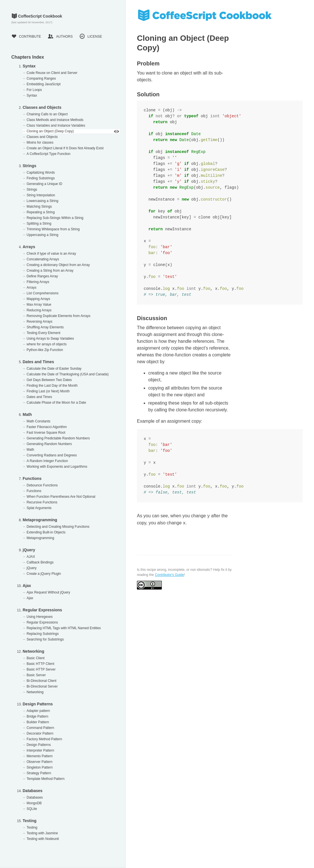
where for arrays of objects (47, 344)
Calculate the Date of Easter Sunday (54, 369)
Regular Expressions (42, 610)
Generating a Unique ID (44, 184)
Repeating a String (41, 212)
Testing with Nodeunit (43, 839)
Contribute (26, 37)
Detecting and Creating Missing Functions (58, 527)
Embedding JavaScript (44, 84)
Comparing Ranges (41, 78)
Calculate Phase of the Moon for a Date (56, 403)
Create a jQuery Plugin (44, 574)
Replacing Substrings (43, 634)
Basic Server (36, 675)
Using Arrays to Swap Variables (50, 339)
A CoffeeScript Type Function (49, 154)
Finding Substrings (41, 178)
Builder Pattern (38, 722)
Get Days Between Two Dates (49, 380)
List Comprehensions (43, 293)
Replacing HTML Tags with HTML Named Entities (64, 628)
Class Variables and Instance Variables (56, 125)
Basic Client (36, 658)
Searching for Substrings (45, 639)
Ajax (27, 586)
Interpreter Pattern (40, 750)
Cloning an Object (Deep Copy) (50, 131)
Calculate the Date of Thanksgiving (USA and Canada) (68, 374)
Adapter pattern (38, 711)
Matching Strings (39, 207)
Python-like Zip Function (45, 350)
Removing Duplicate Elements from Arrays (58, 316)
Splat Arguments (39, 508)
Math (27, 414)
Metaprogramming (40, 520)
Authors (60, 37)
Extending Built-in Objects (46, 532)
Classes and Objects (42, 107)
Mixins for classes (40, 142)
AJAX (31, 557)
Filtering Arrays (38, 282)
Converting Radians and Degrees (52, 455)
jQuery (29, 550)
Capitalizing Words (41, 173)
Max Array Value (39, 305)
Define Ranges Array (42, 276)
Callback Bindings (40, 562)
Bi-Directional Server (42, 686)
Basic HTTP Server (41, 669)
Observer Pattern (39, 762)
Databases (33, 791)
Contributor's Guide (169, 575)
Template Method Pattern (46, 779)
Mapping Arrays (38, 299)
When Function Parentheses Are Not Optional (61, 497)
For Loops (34, 90)
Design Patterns (38, 704)
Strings (29, 166)
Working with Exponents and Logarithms (57, 467)
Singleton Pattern (40, 767)
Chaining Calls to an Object (47, 114)
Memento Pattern (40, 756)
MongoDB (34, 803)
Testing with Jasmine (42, 833)
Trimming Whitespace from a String (53, 229)
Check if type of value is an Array (51, 254)
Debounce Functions (42, 485)
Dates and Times (38, 362)
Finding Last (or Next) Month (48, 391)
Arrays (29, 247)
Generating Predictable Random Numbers (58, 438)
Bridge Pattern (37, 716)
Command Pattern (40, 728)
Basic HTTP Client (40, 664)
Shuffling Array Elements (45, 327)
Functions (32, 478)
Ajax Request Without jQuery (48, 592)
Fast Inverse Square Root (46, 433)
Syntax (29, 66)
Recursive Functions (42, 502)
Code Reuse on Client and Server (52, 73)
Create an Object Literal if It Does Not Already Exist (65, 148)
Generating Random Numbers (49, 444)
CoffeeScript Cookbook (37, 16)
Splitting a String (39, 224)
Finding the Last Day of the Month (52, 386)
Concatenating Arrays (43, 259)
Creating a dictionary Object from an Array (58, 265)
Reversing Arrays (39, 322)
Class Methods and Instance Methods (55, 120)
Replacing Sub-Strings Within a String (55, 218)
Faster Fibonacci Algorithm (47, 427)
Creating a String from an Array (50, 271)
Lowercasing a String (42, 201)
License (91, 37)
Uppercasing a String (42, 235)
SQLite (32, 809)
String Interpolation (41, 195)
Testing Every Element (43, 333)
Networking (33, 651)
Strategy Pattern (39, 773)
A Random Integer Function (47, 461)
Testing (30, 821)
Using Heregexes (40, 617)
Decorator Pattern (40, 733)
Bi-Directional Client (41, 681)
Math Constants (38, 421)
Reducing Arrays (39, 310)
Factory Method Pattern (44, 739)
